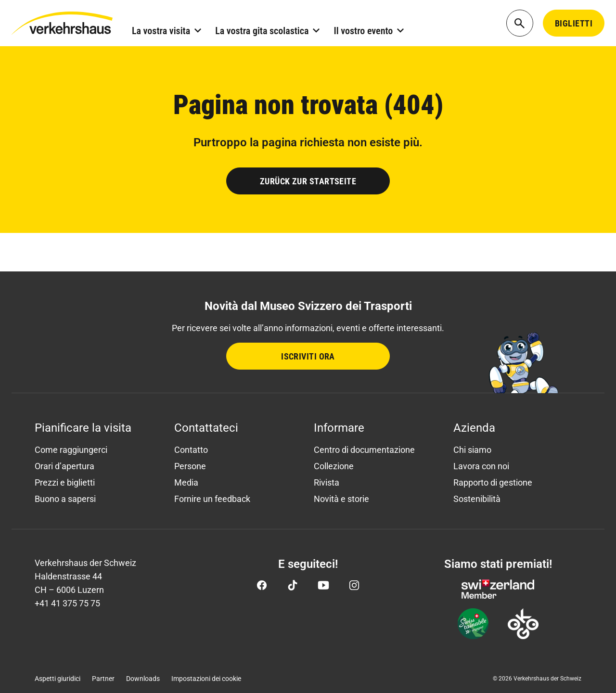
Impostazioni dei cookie (206, 679)
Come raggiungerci (71, 450)
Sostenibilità (477, 499)
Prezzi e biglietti (65, 482)
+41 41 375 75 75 (67, 603)
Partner (103, 679)
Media (186, 482)
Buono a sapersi (65, 499)
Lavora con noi (481, 466)
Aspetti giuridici (58, 679)
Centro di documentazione (364, 450)
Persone (190, 466)
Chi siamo (472, 450)
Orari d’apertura (64, 466)
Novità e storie (341, 499)
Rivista (327, 482)
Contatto (191, 450)
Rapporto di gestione (493, 482)
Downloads (143, 679)
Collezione (334, 466)
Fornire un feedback (212, 499)
